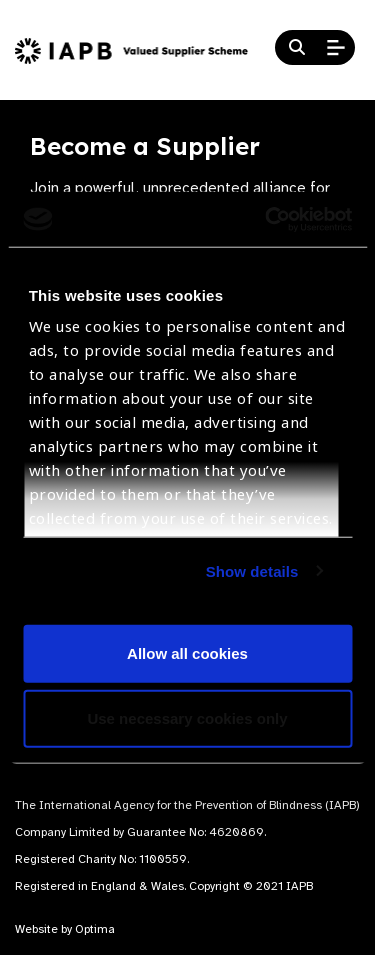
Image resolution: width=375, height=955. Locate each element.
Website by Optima (65, 929)
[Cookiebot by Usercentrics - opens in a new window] (267, 219)
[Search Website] (297, 48)
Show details (252, 570)
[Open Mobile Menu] (336, 48)
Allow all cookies (187, 652)
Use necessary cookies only (187, 718)
